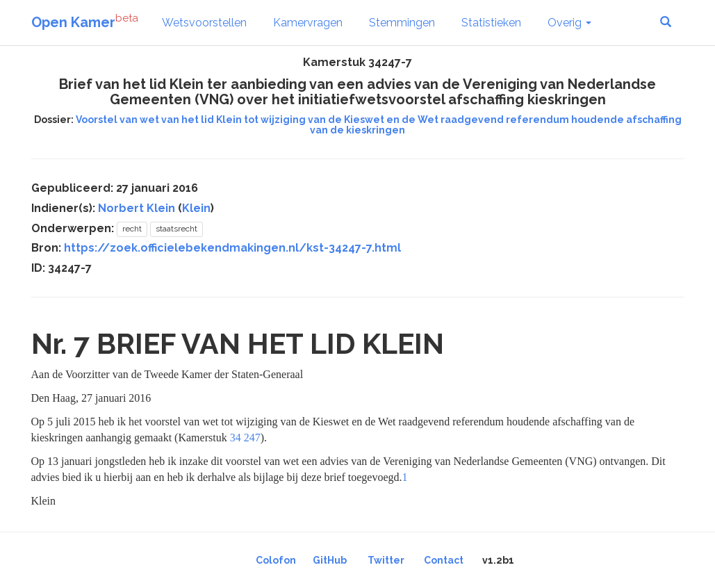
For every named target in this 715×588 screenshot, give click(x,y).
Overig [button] (569, 23)
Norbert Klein (137, 208)
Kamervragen (308, 23)
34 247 (245, 438)
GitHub (330, 560)
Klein (196, 208)
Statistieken (491, 23)
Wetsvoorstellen (204, 23)
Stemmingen (402, 23)
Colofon (276, 560)
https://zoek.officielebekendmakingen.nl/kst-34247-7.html (232, 248)
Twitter (386, 560)
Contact (444, 560)
